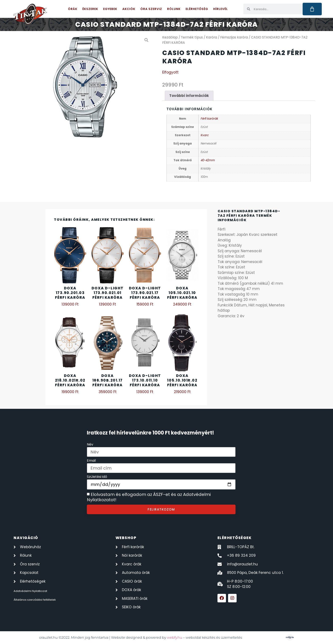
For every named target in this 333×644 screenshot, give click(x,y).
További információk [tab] (189, 96)
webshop (126, 538)
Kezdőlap (170, 37)
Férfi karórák (209, 119)
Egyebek (110, 9)
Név (90, 445)
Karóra (212, 37)
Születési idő (97, 477)
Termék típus (192, 37)
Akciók (129, 9)
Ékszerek (90, 9)
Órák (73, 9)
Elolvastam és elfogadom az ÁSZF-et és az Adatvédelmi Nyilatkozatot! (149, 497)
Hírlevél (221, 9)
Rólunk (174, 9)
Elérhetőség (197, 9)
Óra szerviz (151, 9)
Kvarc (205, 135)
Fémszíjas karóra (234, 37)
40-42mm (208, 160)
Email (91, 461)
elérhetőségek (235, 538)
